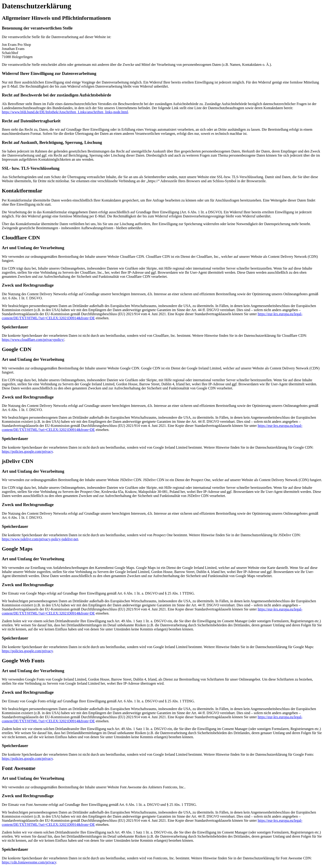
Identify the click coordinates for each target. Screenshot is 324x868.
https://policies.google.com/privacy (27, 451)
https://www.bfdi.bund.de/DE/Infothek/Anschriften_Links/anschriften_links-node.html (65, 112)
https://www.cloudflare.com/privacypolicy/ (33, 340)
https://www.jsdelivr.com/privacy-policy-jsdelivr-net (40, 539)
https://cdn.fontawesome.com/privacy (29, 862)
